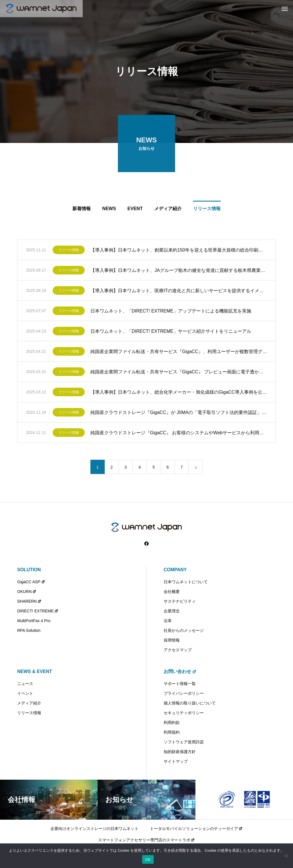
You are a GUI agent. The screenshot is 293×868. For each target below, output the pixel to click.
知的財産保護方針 (180, 752)
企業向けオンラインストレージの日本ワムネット (94, 829)
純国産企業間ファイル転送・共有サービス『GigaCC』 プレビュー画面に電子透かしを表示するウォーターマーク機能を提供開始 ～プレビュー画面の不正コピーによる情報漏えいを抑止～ (179, 373)
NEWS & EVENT (35, 671)
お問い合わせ (180, 671)
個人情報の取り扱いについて (190, 703)
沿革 (168, 621)
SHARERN (29, 601)
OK (148, 860)
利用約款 (172, 722)
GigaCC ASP (31, 582)
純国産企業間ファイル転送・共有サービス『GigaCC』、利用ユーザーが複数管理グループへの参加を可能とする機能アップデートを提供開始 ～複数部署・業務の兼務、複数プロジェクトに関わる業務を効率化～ (179, 352)
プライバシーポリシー (184, 693)
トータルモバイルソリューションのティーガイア (196, 829)
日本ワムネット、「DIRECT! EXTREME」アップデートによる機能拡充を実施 (171, 312)
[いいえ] (286, 856)
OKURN (27, 592)
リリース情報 (207, 210)
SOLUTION (29, 570)
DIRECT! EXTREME (38, 611)
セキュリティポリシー (184, 713)
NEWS (109, 210)
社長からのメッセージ (184, 630)
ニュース (25, 684)
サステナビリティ (180, 601)
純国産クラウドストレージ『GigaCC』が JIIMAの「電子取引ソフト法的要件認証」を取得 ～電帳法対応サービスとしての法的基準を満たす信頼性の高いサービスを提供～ (179, 413)
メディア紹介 (168, 210)
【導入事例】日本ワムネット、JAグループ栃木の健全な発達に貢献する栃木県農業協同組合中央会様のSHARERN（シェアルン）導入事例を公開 (179, 271)
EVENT (135, 210)
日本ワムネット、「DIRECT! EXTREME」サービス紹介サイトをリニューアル (171, 332)
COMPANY (175, 570)
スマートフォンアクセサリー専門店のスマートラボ (147, 840)
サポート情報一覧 (180, 684)
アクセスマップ (178, 650)
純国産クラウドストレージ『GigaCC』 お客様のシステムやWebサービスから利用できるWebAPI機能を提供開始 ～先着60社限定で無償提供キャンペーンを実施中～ (179, 434)
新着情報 (82, 210)
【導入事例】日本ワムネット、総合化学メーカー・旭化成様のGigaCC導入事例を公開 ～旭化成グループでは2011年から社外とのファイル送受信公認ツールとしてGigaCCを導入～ (179, 393)
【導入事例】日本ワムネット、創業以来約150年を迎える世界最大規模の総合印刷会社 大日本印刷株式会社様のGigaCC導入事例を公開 (179, 251)
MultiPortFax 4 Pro (34, 621)
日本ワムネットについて (186, 582)
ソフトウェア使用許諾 (184, 742)
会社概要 (172, 592)
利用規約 (172, 732)
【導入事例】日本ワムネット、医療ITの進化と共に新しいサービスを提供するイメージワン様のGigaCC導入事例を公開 (179, 291)
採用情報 (172, 640)
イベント (25, 693)
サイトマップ (176, 761)
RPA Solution (29, 630)
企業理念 (172, 611)
